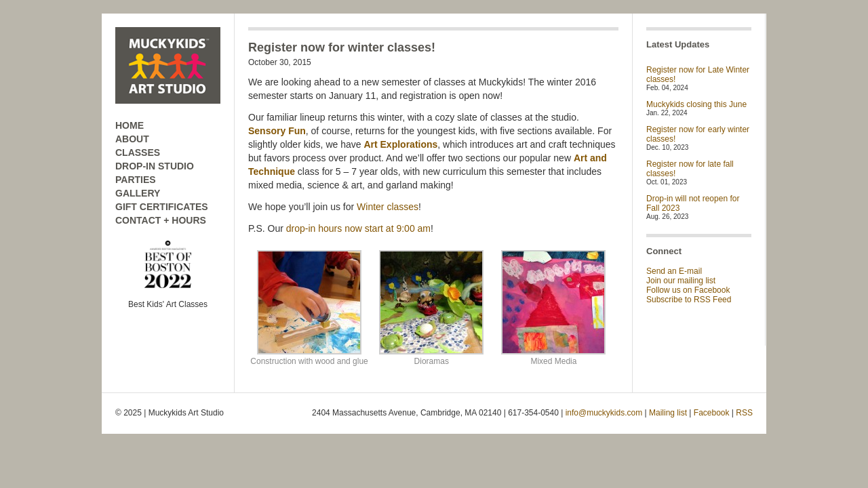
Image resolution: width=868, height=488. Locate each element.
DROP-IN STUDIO (155, 166)
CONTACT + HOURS (161, 220)
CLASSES (138, 152)
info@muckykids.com (604, 413)
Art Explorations (400, 144)
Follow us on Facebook (688, 290)
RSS (744, 413)
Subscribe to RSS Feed (689, 300)
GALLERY (138, 193)
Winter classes (388, 207)
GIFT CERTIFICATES (162, 207)
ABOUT (132, 139)
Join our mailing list (681, 281)
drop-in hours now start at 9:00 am (358, 228)
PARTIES (136, 180)
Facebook (712, 413)
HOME (130, 125)
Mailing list (668, 413)
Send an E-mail (674, 271)
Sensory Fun (277, 131)
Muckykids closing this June (696, 104)
